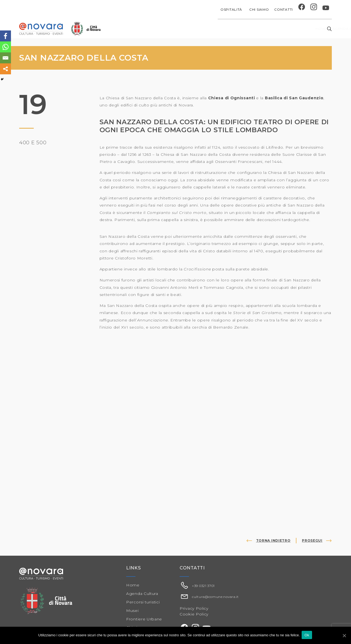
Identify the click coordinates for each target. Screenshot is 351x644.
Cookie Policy (194, 614)
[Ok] (344, 635)
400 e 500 (34, 142)
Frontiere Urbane (144, 619)
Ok (308, 635)
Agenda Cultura (142, 594)
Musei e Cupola (261, 29)
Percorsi (293, 29)
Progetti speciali (198, 29)
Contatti (284, 9)
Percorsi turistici (143, 602)
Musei (132, 611)
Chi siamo (259, 9)
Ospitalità (232, 9)
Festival (231, 29)
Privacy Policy (194, 608)
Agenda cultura (155, 29)
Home (126, 29)
